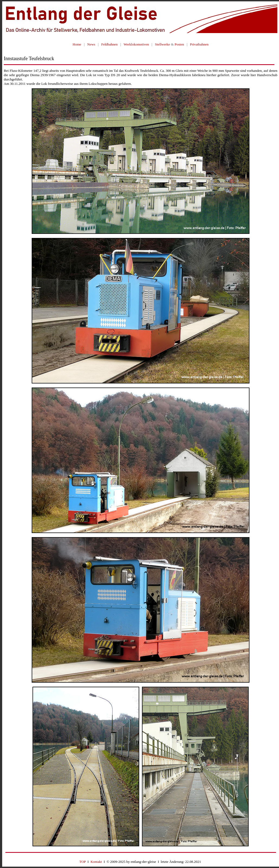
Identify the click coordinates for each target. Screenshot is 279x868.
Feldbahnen (110, 44)
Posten (179, 44)
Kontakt (96, 862)
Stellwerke (163, 44)
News (91, 44)
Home (77, 44)
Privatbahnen (199, 44)
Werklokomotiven (136, 44)
